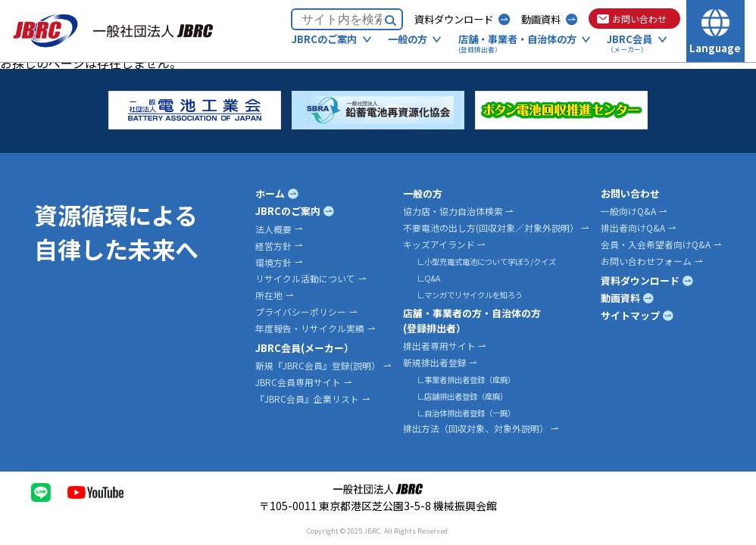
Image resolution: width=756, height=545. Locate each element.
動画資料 (541, 19)
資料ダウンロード (454, 19)
